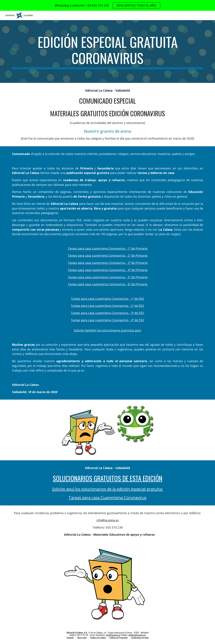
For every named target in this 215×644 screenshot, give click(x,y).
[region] (107, 5)
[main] (107, 51)
